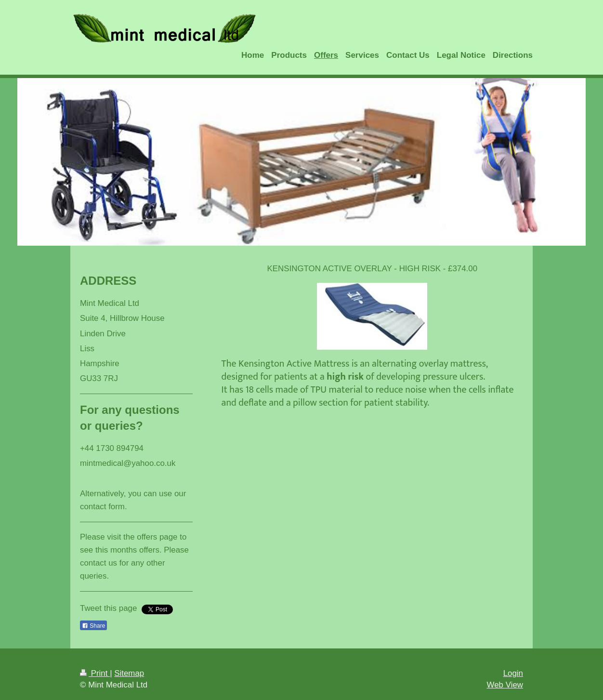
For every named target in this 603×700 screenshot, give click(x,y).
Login (513, 673)
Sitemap (129, 673)
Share (93, 626)
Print (95, 673)
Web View (505, 685)
